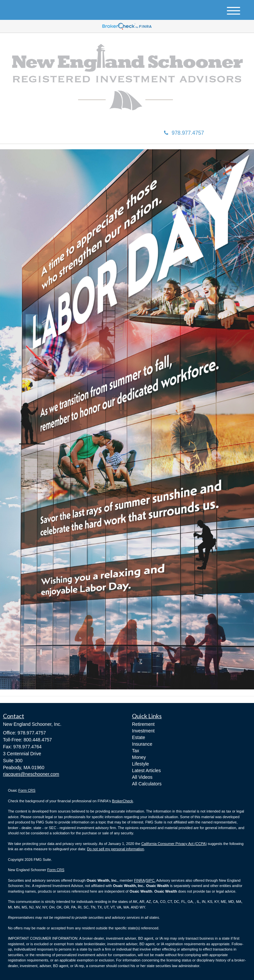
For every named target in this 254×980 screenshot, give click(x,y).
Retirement (143, 724)
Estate (139, 737)
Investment (143, 731)
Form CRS (27, 790)
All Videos (142, 777)
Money (139, 757)
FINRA (139, 880)
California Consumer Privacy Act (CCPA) (174, 844)
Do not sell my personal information (115, 849)
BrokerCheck (123, 801)
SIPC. (151, 880)
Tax (136, 751)
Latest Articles (146, 770)
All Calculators (147, 784)
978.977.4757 (184, 133)
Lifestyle (140, 764)
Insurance (142, 744)
